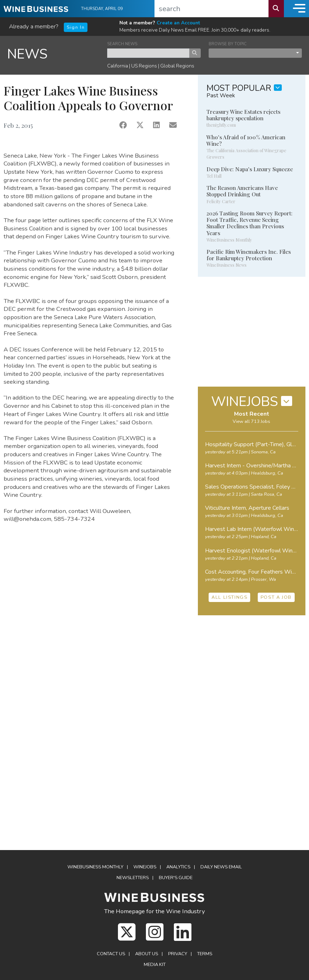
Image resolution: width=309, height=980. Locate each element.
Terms (205, 954)
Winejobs (145, 867)
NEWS (27, 54)
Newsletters (133, 878)
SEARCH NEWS (122, 44)
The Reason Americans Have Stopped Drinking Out (242, 191)
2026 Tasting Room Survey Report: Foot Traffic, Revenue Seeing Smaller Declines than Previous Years (249, 223)
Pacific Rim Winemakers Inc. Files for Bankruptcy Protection (249, 255)
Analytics (178, 867)
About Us (147, 954)
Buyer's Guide (176, 878)
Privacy (178, 954)
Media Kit (155, 965)
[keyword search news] (148, 53)
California (118, 66)
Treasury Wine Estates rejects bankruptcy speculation (243, 115)
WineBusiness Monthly (95, 867)
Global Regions (177, 66)
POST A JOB (276, 597)
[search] (212, 9)
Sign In (76, 27)
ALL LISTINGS (229, 597)
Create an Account (178, 23)
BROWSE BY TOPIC (228, 44)
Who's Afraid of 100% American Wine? (246, 140)
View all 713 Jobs (251, 421)
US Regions (144, 66)
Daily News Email (221, 867)
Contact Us (111, 954)
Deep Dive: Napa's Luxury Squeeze (250, 169)
